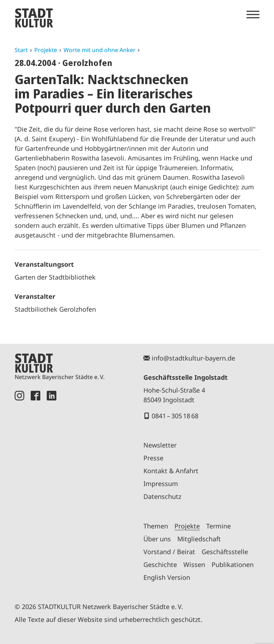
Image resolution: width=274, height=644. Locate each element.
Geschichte (160, 564)
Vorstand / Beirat (169, 552)
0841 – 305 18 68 (175, 416)
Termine (219, 526)
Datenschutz (162, 496)
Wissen (194, 564)
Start (21, 50)
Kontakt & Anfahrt (171, 471)
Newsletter (160, 445)
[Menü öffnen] (253, 15)
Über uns (157, 539)
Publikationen (233, 564)
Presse (153, 458)
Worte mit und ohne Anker (100, 50)
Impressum (161, 484)
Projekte (46, 50)
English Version (167, 577)
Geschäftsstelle (225, 552)
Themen (156, 526)
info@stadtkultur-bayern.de (193, 358)
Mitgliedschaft (199, 539)
